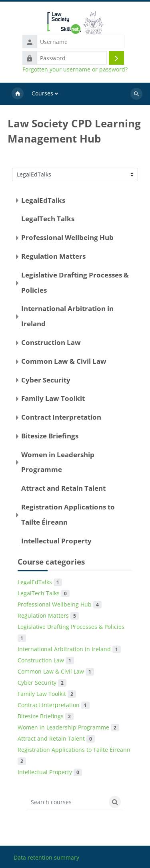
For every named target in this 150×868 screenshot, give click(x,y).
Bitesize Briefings (50, 436)
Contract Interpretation (61, 417)
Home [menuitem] (18, 94)
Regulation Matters (53, 256)
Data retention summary (46, 857)
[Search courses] (66, 802)
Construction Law (51, 342)
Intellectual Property (56, 541)
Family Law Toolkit (53, 398)
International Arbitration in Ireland (69, 649)
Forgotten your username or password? (75, 69)
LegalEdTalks (43, 200)
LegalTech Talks (48, 219)
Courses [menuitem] (42, 93)
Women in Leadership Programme (68, 727)
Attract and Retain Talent (63, 488)
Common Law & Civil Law (64, 361)
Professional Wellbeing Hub (67, 237)
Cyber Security (46, 380)
